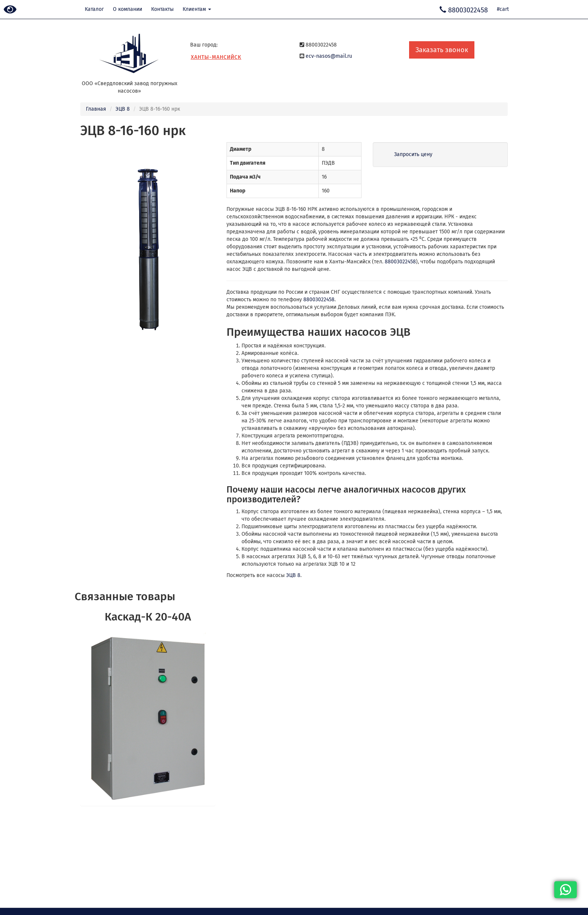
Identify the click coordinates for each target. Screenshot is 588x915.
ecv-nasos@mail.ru (329, 56)
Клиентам (197, 9)
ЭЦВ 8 (123, 109)
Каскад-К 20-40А (148, 617)
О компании (127, 9)
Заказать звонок (442, 50)
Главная (96, 109)
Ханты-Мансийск (216, 57)
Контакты (162, 9)
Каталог (94, 9)
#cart (503, 9)
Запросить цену (413, 154)
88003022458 (400, 262)
